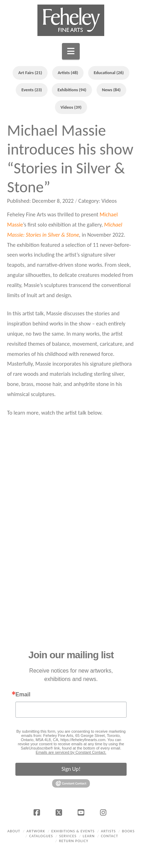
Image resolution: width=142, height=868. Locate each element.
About (14, 831)
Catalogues (41, 836)
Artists (108, 831)
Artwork (36, 831)
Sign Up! (71, 769)
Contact (110, 836)
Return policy (74, 841)
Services (68, 836)
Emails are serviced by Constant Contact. (71, 752)
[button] (71, 51)
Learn (89, 836)
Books (128, 831)
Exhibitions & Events (73, 831)
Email (23, 695)
